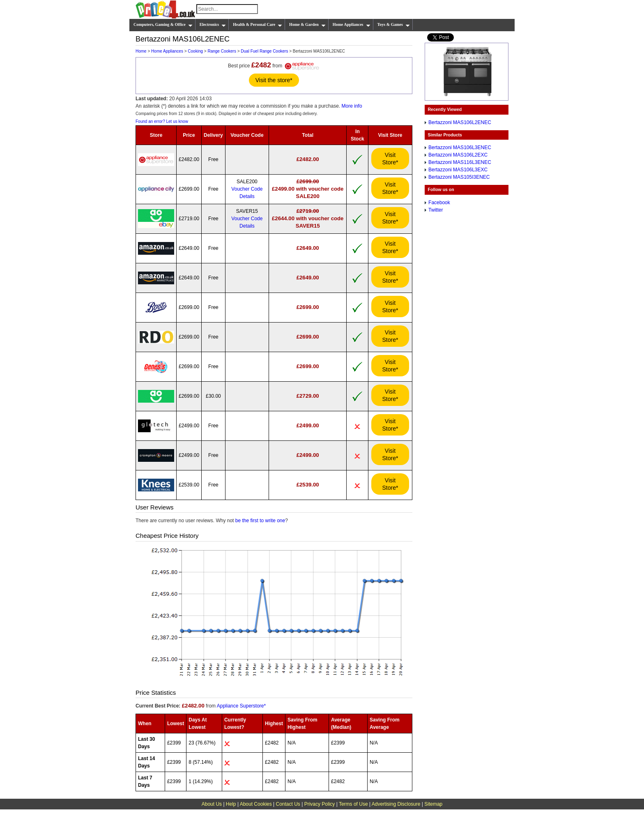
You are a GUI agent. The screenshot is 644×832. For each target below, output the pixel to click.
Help (231, 804)
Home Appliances (352, 25)
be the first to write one (260, 521)
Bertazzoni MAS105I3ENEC (459, 177)
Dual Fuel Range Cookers (264, 51)
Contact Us (288, 804)
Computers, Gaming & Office (163, 25)
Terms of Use (353, 804)
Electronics (213, 25)
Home (141, 51)
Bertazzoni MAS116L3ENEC (460, 162)
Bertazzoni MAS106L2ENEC (460, 122)
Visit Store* (390, 159)
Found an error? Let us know (162, 121)
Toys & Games (394, 25)
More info (352, 106)
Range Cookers (222, 51)
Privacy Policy (320, 804)
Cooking (195, 51)
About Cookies (256, 804)
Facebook (439, 203)
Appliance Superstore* (241, 706)
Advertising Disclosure (396, 804)
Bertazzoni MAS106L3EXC (458, 170)
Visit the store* (274, 80)
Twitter (436, 210)
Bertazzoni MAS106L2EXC (458, 155)
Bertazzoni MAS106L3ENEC (460, 148)
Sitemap (433, 804)
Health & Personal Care (258, 25)
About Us (212, 804)
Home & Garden (307, 25)
